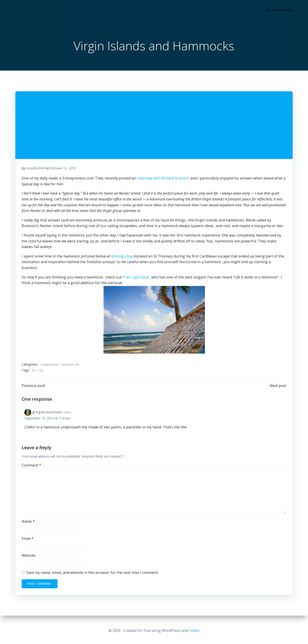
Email (28, 540)
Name (28, 523)
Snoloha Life (71, 366)
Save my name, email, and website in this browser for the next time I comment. (93, 575)
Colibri (194, 630)
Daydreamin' (50, 366)
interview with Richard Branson (163, 179)
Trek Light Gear (136, 278)
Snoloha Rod (36, 169)
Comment (32, 467)
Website (29, 558)
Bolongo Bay (122, 257)
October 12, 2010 (63, 169)
